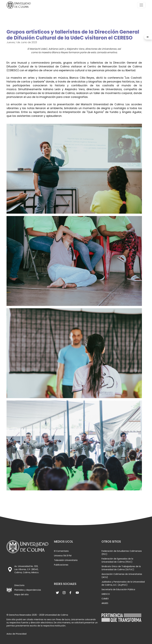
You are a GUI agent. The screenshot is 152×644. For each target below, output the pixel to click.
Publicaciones (61, 565)
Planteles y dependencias (28, 590)
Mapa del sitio (22, 594)
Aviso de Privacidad (16, 634)
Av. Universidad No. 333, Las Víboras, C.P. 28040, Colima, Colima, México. (27, 569)
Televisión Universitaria (66, 560)
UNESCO (106, 594)
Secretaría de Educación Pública (118, 589)
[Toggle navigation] (141, 5)
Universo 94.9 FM (63, 556)
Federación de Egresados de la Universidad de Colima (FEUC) (117, 560)
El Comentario (61, 551)
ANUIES (105, 603)
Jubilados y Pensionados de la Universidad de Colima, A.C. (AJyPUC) (123, 583)
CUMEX (105, 599)
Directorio (19, 585)
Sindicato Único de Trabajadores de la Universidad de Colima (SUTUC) (121, 568)
